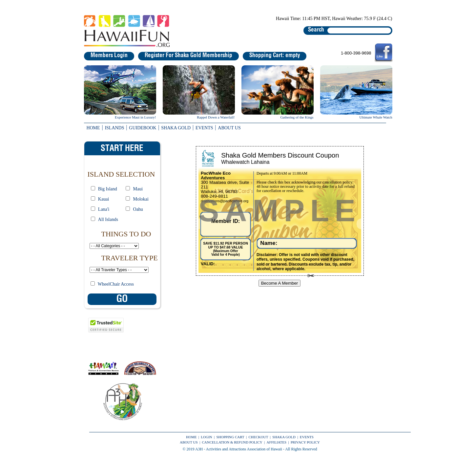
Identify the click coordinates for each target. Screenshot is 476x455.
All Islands (108, 219)
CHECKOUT (259, 437)
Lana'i (104, 209)
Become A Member (280, 283)
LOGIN (206, 437)
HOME (93, 128)
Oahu (138, 209)
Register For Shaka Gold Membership (188, 55)
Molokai (141, 199)
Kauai (103, 199)
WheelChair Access (116, 284)
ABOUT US (229, 128)
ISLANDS (114, 128)
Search (316, 30)
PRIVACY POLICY (305, 442)
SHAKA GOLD (176, 128)
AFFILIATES (277, 442)
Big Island (108, 189)
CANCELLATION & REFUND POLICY (232, 442)
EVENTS (204, 128)
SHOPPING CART (230, 437)
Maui (138, 189)
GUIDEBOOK (143, 128)
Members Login (109, 55)
